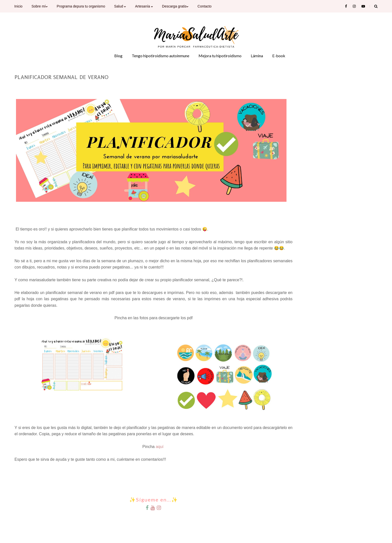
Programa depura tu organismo (81, 6)
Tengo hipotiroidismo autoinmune (160, 56)
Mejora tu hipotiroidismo (220, 56)
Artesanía (144, 6)
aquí (160, 447)
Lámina (257, 56)
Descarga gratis (175, 6)
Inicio (18, 6)
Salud (120, 6)
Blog (118, 56)
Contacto (204, 6)
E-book (279, 56)
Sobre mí (40, 6)
